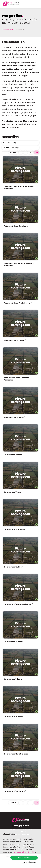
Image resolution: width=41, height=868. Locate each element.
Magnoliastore (8, 29)
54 (31, 152)
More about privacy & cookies (24, 852)
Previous (13, 152)
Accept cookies (24, 858)
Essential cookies (30, 862)
